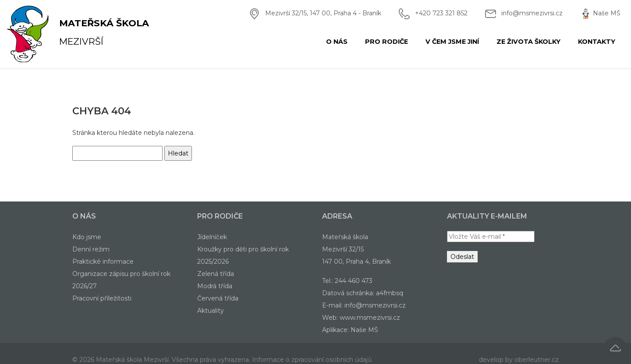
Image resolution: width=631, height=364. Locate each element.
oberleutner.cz (537, 360)
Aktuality (211, 311)
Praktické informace (103, 262)
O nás (337, 42)
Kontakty (597, 42)
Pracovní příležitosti (102, 298)
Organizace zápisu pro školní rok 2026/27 (121, 280)
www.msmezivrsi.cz (370, 318)
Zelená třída (216, 274)
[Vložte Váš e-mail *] (491, 237)
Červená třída (218, 298)
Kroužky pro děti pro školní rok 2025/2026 (243, 255)
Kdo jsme (87, 237)
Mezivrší (52, 34)
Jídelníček (212, 237)
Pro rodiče (386, 42)
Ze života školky (528, 42)
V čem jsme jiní (452, 42)
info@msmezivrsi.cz (532, 13)
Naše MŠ (607, 13)
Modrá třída (215, 286)
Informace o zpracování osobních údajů (312, 360)
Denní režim (91, 249)
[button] (615, 348)
